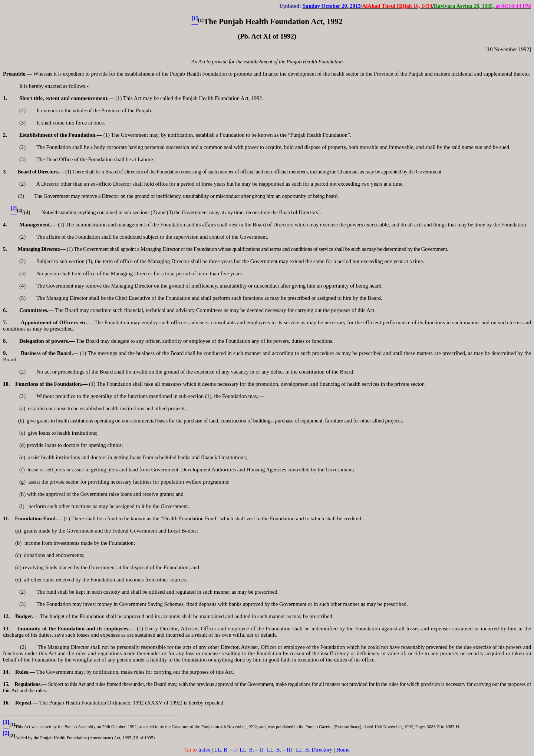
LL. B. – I (225, 750)
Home (343, 750)
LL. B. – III (280, 750)
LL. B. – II (251, 750)
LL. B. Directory (314, 750)
